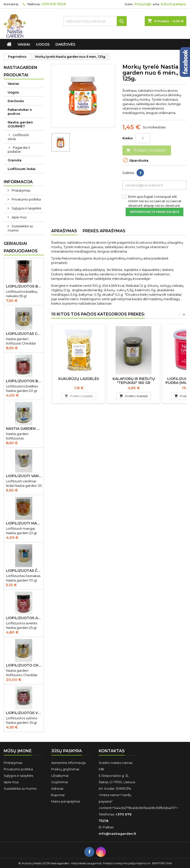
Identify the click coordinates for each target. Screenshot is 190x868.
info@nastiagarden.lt (117, 834)
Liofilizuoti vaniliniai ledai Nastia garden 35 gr (24, 476)
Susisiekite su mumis (20, 228)
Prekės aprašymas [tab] (104, 231)
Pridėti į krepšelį (146, 151)
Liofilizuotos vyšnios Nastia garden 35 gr (24, 713)
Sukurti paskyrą (173, 4)
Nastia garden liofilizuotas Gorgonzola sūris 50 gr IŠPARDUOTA (24, 429)
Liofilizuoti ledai (22, 169)
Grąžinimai (60, 782)
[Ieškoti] (95, 21)
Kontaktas (11, 4)
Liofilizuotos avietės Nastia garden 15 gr (24, 618)
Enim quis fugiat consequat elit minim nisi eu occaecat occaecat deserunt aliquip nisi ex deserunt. (155, 201)
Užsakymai (60, 776)
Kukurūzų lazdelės (79, 379)
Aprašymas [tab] (64, 231)
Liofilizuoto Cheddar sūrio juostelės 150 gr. (24, 665)
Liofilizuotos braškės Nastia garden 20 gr (24, 381)
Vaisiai (24, 44)
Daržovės (65, 44)
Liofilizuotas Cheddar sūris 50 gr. (24, 334)
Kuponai (58, 795)
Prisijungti (143, 4)
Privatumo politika (26, 199)
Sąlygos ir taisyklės (26, 208)
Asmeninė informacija (68, 763)
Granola (15, 160)
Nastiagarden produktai (21, 71)
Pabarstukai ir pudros (20, 112)
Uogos (43, 44)
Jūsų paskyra (67, 751)
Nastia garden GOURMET (20, 124)
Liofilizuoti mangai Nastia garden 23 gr (24, 523)
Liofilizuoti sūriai (18, 137)
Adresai (57, 788)
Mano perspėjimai (66, 801)
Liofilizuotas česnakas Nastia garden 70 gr (24, 571)
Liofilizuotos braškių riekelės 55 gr (24, 286)
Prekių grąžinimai (65, 769)
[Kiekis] (143, 138)
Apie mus (19, 217)
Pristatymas (21, 190)
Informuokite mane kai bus (154, 212)
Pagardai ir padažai (19, 149)
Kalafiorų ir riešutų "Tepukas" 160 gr (134, 381)
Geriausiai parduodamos (21, 247)
